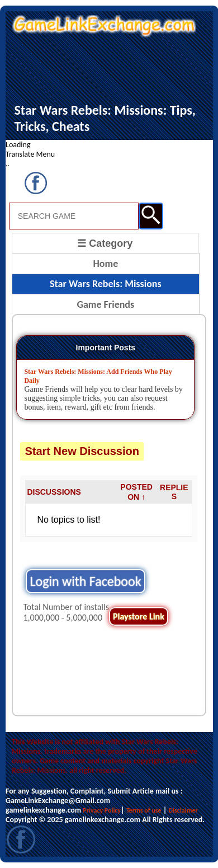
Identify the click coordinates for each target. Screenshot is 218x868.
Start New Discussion (82, 451)
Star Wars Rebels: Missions (106, 284)
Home (105, 264)
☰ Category (105, 243)
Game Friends (105, 304)
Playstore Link (139, 616)
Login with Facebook (85, 581)
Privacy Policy (102, 810)
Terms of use (144, 810)
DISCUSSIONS (54, 492)
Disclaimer (183, 810)
